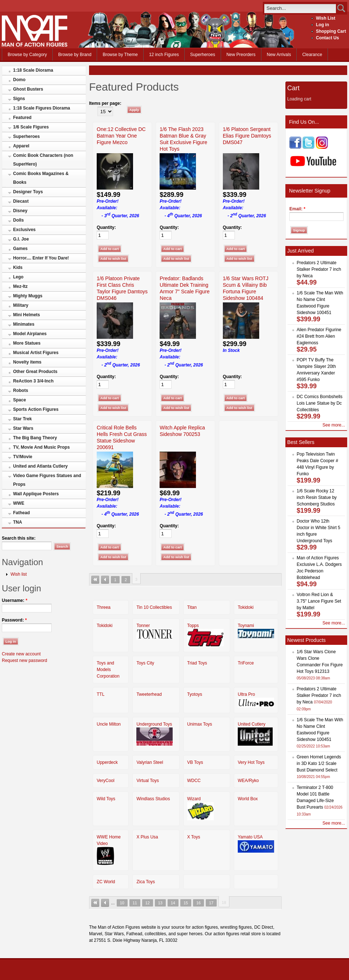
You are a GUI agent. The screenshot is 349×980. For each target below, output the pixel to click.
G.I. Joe (21, 239)
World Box (248, 799)
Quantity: (106, 227)
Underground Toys (154, 724)
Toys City (145, 663)
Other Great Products (35, 372)
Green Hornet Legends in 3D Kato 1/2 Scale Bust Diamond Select (319, 763)
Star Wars (23, 428)
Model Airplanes (30, 334)
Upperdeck (107, 762)
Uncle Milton (109, 724)
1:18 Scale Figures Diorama (42, 108)
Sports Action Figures (36, 409)
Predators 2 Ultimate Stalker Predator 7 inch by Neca (319, 269)
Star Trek (22, 419)
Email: (297, 209)
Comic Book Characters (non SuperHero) (43, 160)
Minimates (24, 324)
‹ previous (105, 580)
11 (135, 903)
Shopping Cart (331, 31)
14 (173, 903)
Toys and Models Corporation (108, 670)
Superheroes (203, 55)
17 (211, 903)
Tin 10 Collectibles (154, 607)
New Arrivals (279, 55)
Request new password (25, 660)
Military (21, 305)
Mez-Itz (20, 286)
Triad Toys (197, 663)
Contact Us (327, 38)
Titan (192, 607)
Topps (193, 626)
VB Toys (195, 762)
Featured (22, 118)
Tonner (143, 626)
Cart (293, 88)
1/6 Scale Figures (31, 127)
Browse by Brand (75, 55)
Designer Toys (28, 192)
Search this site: (19, 538)
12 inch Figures (164, 55)
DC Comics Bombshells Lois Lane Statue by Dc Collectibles (320, 403)
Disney (20, 211)
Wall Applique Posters (36, 494)
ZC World (106, 882)
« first (95, 580)
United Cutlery (252, 724)
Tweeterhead (149, 694)
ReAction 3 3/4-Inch (33, 381)
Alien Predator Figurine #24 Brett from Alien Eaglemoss (319, 336)
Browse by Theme (120, 55)
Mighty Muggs (28, 296)
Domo (19, 80)
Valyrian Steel (150, 762)
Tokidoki (246, 607)
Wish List (326, 18)
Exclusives (24, 230)
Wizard (194, 799)
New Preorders (241, 55)
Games (20, 249)
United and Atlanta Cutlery (40, 466)
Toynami (246, 626)
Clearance (312, 55)
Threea (104, 607)
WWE (19, 503)
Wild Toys (106, 799)
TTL (101, 694)
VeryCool (106, 781)
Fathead (21, 513)
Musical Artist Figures (36, 353)
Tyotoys (195, 694)
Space (19, 400)
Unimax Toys (200, 724)
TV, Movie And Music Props (41, 447)
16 (198, 903)
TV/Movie (23, 457)
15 (186, 903)
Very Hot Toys (251, 762)
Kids (18, 267)
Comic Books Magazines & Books (41, 178)
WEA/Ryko (248, 781)
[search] (300, 8)
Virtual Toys (148, 781)
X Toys (194, 837)
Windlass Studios (153, 799)
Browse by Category (27, 55)
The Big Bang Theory (35, 438)
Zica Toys (145, 882)
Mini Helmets (27, 315)
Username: (15, 600)
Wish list (19, 574)
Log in (322, 25)
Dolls (18, 220)
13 (160, 903)
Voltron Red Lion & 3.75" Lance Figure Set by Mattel (319, 601)
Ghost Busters (28, 89)
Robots (21, 390)
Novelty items (27, 362)
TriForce (246, 663)
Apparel (21, 146)
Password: (14, 620)
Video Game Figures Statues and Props (47, 480)
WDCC (194, 781)
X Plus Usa (147, 837)
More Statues (27, 343)
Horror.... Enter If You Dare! (41, 258)
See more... (334, 425)
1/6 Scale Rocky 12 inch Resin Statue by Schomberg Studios (317, 497)
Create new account (21, 654)
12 (148, 903)
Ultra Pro (246, 694)
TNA (18, 522)
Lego (18, 277)
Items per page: (105, 103)
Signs (19, 99)
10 (122, 903)
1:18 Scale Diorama (33, 70)
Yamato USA (250, 837)
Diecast (21, 201)
